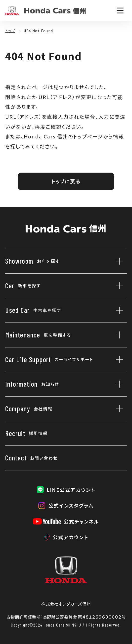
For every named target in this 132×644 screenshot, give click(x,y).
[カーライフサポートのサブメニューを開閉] (118, 360)
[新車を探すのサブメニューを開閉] (118, 286)
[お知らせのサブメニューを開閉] (118, 384)
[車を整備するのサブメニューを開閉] (118, 335)
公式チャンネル (81, 521)
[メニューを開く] (120, 10)
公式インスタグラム (71, 505)
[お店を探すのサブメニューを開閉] (118, 261)
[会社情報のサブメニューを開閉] (118, 409)
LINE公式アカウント (71, 490)
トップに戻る (66, 181)
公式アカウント (70, 537)
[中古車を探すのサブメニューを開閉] (118, 310)
